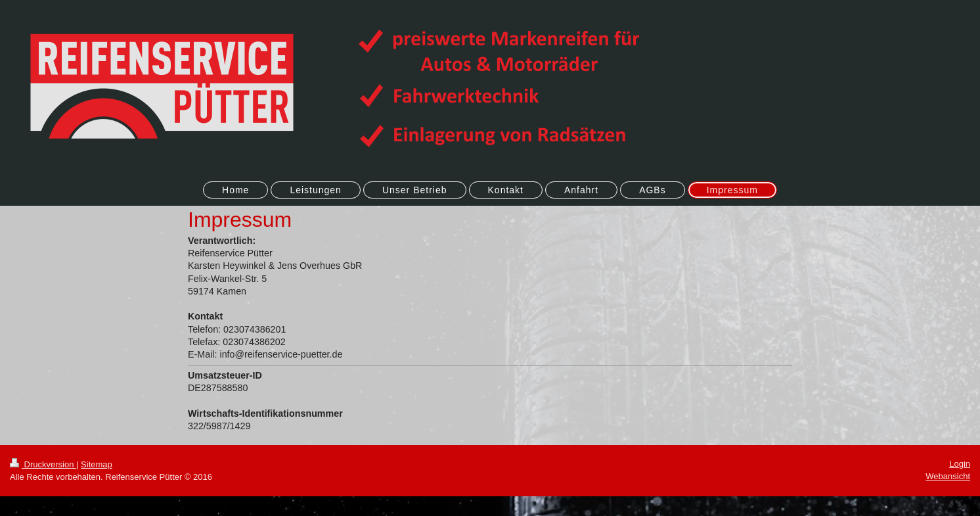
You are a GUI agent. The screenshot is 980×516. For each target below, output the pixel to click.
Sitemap (97, 464)
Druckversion (43, 464)
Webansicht (948, 476)
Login (960, 464)
